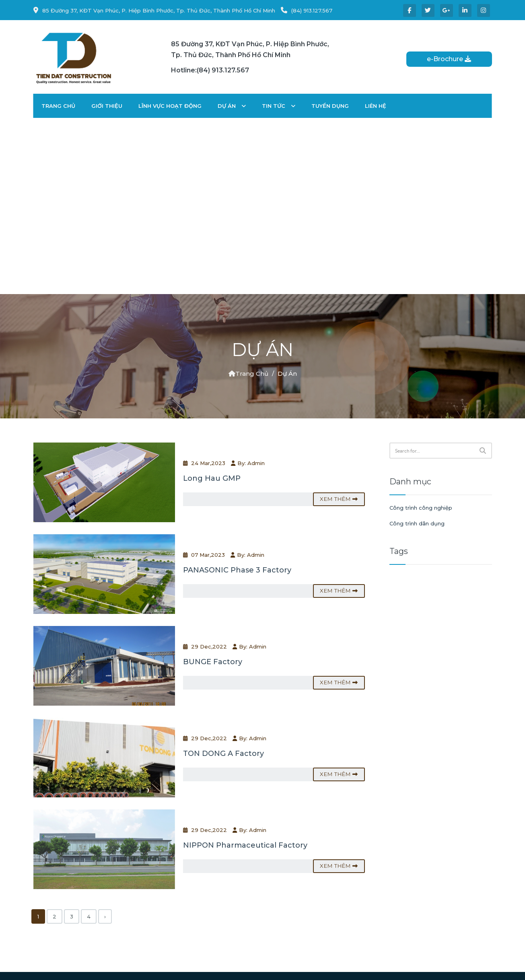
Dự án (232, 106)
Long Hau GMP (212, 478)
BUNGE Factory (213, 662)
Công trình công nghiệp (421, 508)
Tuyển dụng (330, 106)
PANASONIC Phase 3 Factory (237, 570)
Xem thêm (339, 499)
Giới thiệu (107, 106)
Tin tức (279, 106)
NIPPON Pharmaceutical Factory (245, 845)
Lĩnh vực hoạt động (170, 106)
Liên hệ (376, 106)
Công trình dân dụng (417, 523)
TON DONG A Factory (223, 754)
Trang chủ (58, 106)
